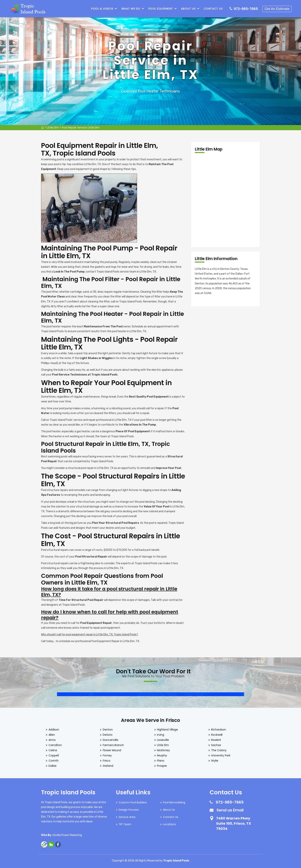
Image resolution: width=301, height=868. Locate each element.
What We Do (131, 9)
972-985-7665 (246, 9)
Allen (52, 735)
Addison (54, 730)
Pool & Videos (102, 9)
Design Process (129, 810)
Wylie (215, 761)
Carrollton (55, 745)
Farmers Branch (113, 745)
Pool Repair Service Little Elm (81, 128)
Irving (161, 735)
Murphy (162, 755)
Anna (52, 740)
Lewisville (163, 740)
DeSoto (108, 735)
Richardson (219, 730)
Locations (169, 824)
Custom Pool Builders (133, 802)
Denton (108, 730)
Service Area (127, 817)
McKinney (163, 750)
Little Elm (53, 128)
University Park (221, 755)
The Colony (219, 750)
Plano (161, 761)
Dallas (53, 766)
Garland (108, 766)
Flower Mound (112, 750)
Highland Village (167, 730)
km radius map (225, 200)
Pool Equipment (161, 9)
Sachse (216, 745)
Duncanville (110, 740)
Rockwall (217, 735)
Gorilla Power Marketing (67, 835)
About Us (188, 9)
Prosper (162, 766)
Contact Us (213, 9)
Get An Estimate (277, 9)
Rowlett (216, 740)
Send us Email (230, 810)
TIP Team (125, 824)
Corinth (54, 761)
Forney (107, 755)
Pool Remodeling (174, 802)
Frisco (107, 761)
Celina (53, 750)
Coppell (54, 755)
